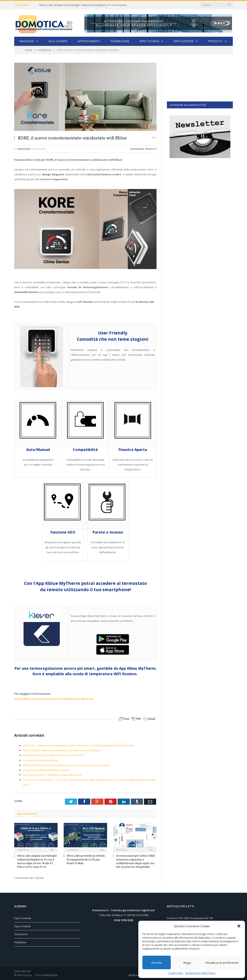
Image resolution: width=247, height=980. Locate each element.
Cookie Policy (175, 973)
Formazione (120, 41)
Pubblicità (20, 942)
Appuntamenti (89, 41)
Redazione (24, 149)
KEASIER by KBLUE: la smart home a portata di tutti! (53, 755)
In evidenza (137, 149)
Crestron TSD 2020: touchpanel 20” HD (190, 918)
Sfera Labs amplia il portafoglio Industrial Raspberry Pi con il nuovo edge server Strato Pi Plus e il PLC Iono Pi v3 (86, 5)
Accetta (157, 963)
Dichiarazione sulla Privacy (200, 973)
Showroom (21, 934)
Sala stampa (58, 41)
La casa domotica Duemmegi (40, 760)
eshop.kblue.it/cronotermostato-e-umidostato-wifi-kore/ (54, 699)
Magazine (27, 41)
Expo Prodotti (22, 926)
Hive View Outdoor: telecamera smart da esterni (52, 775)
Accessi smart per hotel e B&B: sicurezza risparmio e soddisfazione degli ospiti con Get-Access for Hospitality (136, 861)
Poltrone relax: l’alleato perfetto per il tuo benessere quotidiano (62, 750)
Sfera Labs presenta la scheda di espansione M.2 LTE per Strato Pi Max (86, 859)
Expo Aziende (184, 41)
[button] (239, 926)
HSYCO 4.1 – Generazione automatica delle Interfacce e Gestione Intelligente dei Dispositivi (79, 745)
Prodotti (215, 41)
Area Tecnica (149, 41)
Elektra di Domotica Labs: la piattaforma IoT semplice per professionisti (66, 765)
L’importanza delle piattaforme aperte (46, 770)
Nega (187, 963)
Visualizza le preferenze (222, 963)
